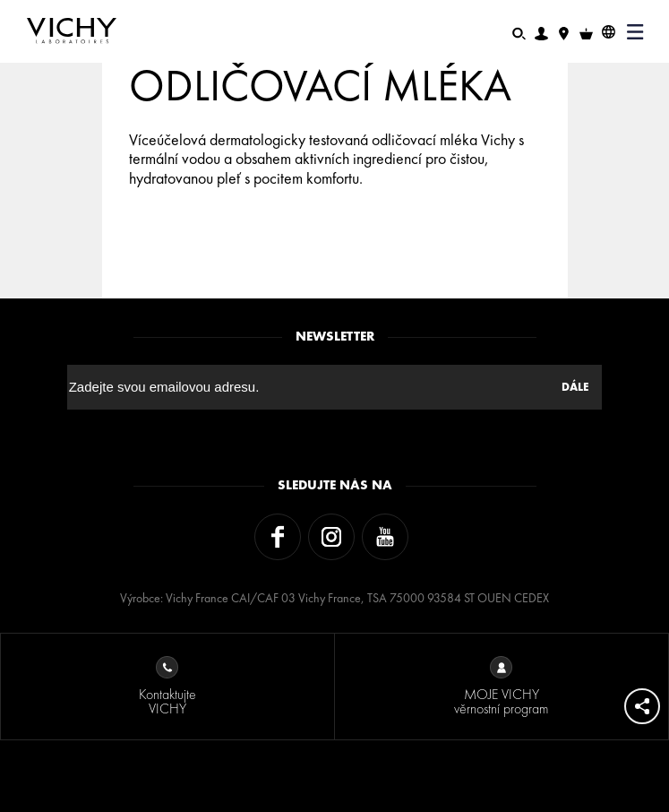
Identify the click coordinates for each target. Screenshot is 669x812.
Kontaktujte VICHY (167, 687)
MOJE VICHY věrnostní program (501, 687)
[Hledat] (519, 32)
